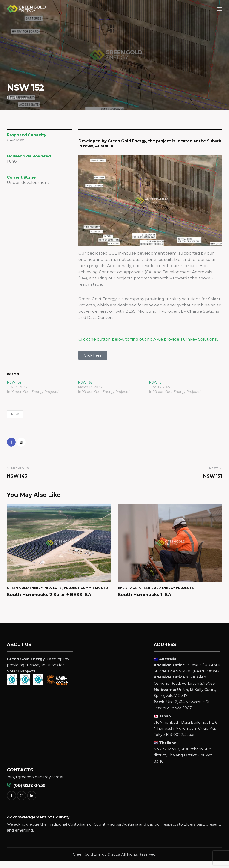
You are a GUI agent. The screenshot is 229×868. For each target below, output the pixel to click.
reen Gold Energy (91, 861)
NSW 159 (14, 382)
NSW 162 (85, 382)
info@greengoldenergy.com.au (36, 784)
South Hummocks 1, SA (146, 597)
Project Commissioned (30, 595)
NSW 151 (156, 382)
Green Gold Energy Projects (37, 590)
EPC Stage (128, 590)
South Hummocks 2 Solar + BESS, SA (51, 601)
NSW (15, 414)
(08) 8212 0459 (26, 792)
